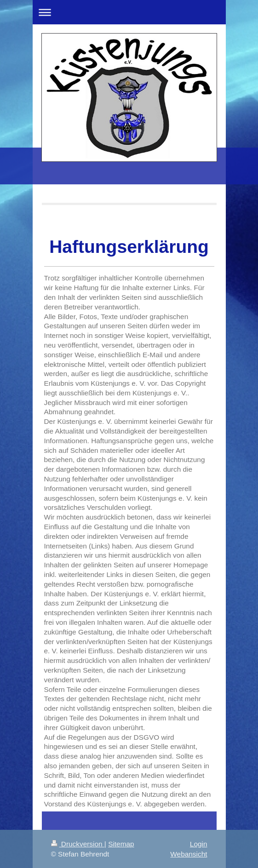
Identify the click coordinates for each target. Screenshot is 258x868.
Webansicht (189, 854)
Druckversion (78, 844)
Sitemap (121, 844)
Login (199, 844)
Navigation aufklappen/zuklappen (129, 12)
